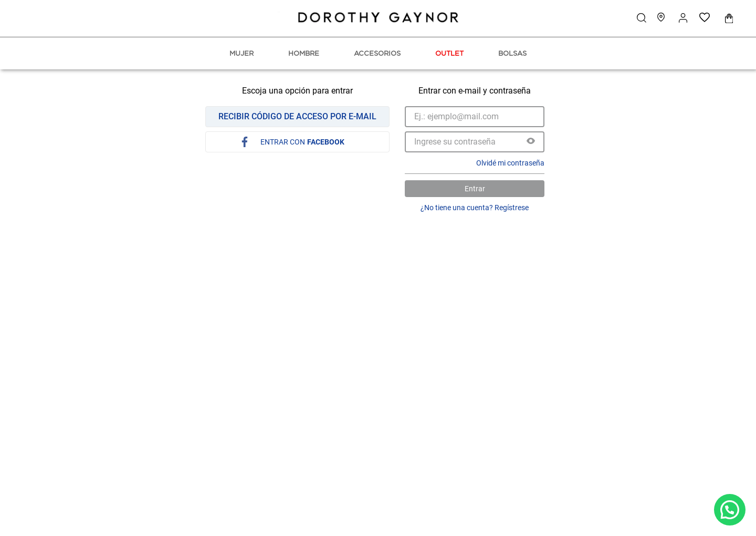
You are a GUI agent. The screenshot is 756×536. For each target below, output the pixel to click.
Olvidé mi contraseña (510, 163)
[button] (531, 142)
